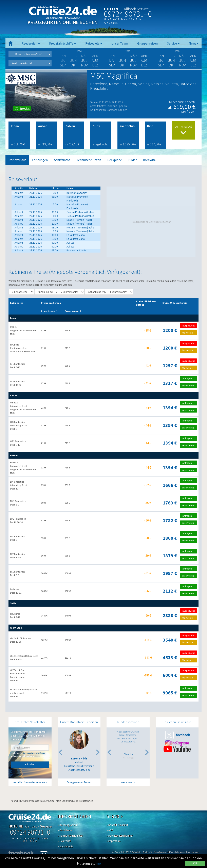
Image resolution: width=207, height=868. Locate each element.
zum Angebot (183, 130)
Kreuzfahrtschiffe (62, 43)
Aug (95, 61)
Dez (95, 65)
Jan (112, 56)
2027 (128, 51)
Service (173, 43)
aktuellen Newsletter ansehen (29, 782)
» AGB (110, 830)
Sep (63, 65)
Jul (84, 61)
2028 (177, 51)
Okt (74, 65)
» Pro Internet (65, 830)
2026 (79, 51)
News (194, 43)
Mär (133, 56)
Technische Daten (89, 160)
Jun (123, 61)
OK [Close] (195, 863)
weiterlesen (127, 782)
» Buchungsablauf (68, 825)
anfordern (30, 764)
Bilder (133, 160)
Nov (84, 65)
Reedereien (31, 43)
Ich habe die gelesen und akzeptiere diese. (28, 754)
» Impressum (114, 841)
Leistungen (40, 160)
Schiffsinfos (62, 160)
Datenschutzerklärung (34, 753)
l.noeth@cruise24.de (79, 770)
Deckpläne (115, 160)
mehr (100, 863)
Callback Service (135, 9)
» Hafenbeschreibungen (70, 836)
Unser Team (120, 43)
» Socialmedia (65, 846)
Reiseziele (94, 43)
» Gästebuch (64, 841)
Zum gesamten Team (78, 782)
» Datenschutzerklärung (119, 836)
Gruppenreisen (147, 43)
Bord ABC (149, 160)
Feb (123, 56)
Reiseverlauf (17, 160)
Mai (112, 61)
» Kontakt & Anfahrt (117, 825)
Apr (144, 56)
